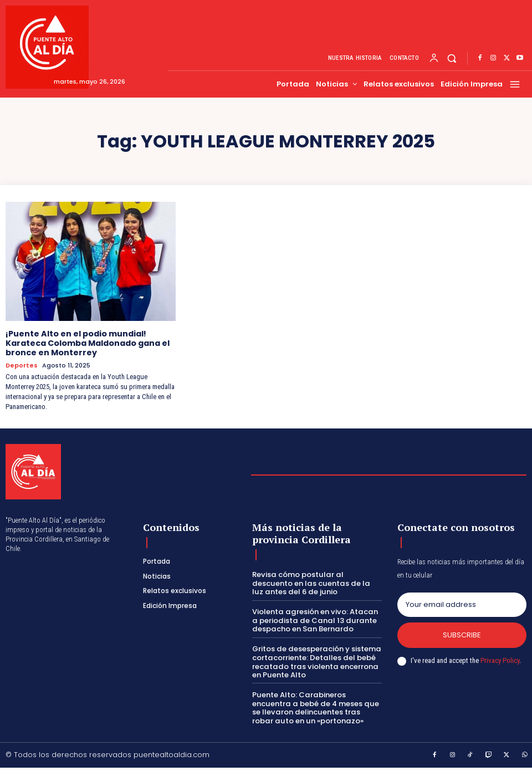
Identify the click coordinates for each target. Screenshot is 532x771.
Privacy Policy (500, 660)
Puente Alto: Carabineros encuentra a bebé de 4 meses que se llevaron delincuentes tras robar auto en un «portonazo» (316, 707)
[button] (452, 58)
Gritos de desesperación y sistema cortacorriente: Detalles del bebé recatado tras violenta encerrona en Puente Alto (316, 661)
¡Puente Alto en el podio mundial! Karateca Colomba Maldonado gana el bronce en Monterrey (88, 343)
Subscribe (462, 634)
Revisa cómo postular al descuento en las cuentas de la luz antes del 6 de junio (315, 583)
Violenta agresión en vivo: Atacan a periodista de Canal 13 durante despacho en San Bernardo (316, 620)
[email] (462, 604)
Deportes (22, 364)
